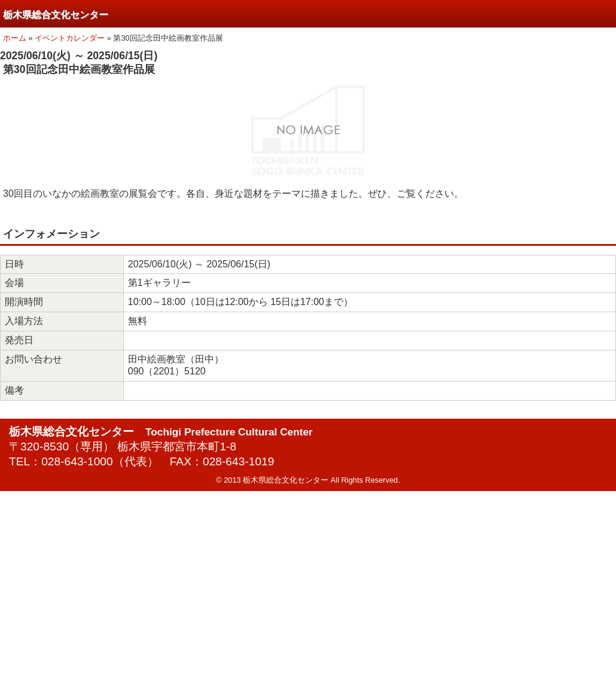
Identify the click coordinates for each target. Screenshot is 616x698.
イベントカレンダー (70, 38)
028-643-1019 (239, 461)
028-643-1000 (77, 461)
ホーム (15, 38)
